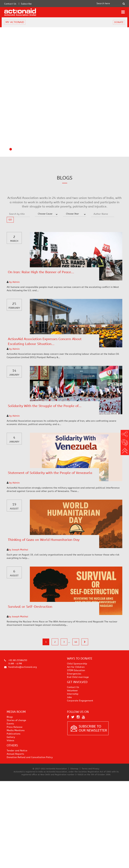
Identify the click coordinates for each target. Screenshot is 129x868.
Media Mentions (16, 730)
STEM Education (76, 670)
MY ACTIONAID (15, 22)
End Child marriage (78, 677)
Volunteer (72, 691)
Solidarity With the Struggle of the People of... (45, 406)
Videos (10, 740)
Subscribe (26, 4)
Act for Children (76, 667)
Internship (73, 694)
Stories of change (16, 720)
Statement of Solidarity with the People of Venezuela (50, 473)
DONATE (119, 22)
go (10, 220)
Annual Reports (15, 754)
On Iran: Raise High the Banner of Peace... (41, 272)
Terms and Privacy (90, 769)
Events (10, 724)
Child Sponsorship (77, 664)
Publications (14, 734)
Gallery (11, 737)
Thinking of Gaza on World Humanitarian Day (44, 540)
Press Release (15, 727)
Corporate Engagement (80, 701)
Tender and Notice (17, 751)
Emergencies (74, 674)
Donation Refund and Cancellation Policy (30, 757)
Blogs (10, 717)
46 (76, 642)
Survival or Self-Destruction (30, 607)
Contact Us (10, 4)
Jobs (69, 697)
